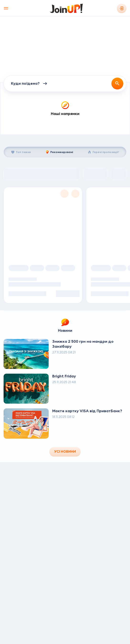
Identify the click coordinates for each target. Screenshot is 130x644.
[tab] (21, 152)
